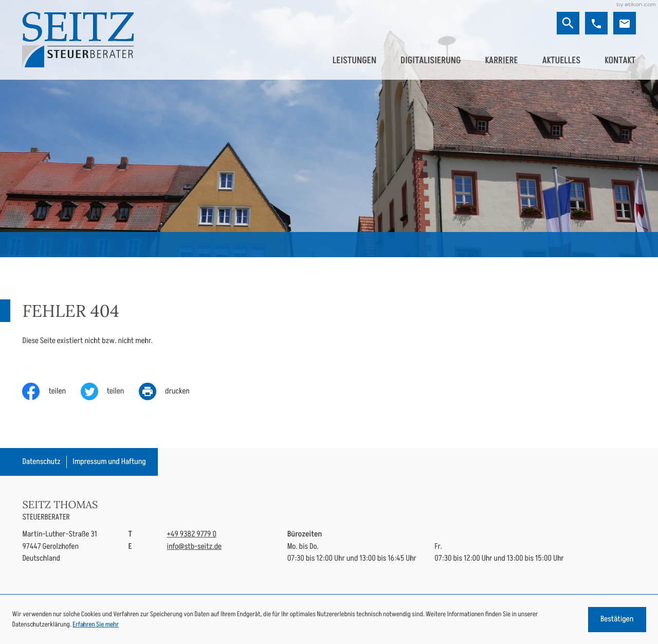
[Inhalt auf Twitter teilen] (110, 391)
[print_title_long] (172, 391)
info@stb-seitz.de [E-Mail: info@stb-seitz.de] (194, 547)
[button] (596, 23)
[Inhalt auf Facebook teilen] (51, 391)
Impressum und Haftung (109, 462)
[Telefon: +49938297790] (192, 534)
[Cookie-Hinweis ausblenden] (617, 620)
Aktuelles (561, 60)
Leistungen (354, 60)
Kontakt (620, 60)
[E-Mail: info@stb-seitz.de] (625, 23)
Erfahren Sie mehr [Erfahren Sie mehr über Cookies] (96, 624)
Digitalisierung (431, 60)
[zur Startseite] (78, 40)
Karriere (501, 60)
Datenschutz (41, 462)
